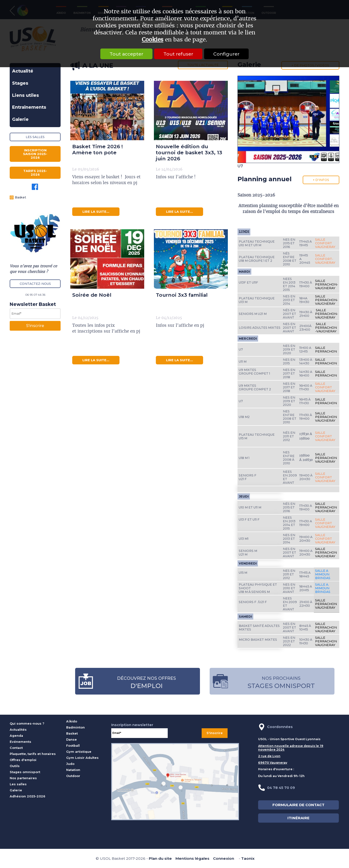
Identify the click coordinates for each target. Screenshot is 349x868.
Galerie (20, 119)
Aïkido (72, 721)
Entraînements (29, 107)
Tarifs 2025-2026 (35, 173)
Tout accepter (124, 54)
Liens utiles (26, 95)
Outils (15, 766)
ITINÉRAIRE (298, 818)
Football (73, 746)
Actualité (23, 71)
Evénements (20, 742)
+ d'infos (321, 180)
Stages (20, 83)
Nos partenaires (23, 778)
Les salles (35, 137)
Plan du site (160, 858)
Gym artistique (79, 752)
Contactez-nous (35, 284)
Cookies (153, 40)
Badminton (75, 727)
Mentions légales (192, 858)
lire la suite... (96, 212)
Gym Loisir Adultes (82, 758)
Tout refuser (178, 54)
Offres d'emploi (23, 760)
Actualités (18, 730)
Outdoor (73, 776)
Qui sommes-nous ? (27, 724)
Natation (73, 770)
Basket (20, 197)
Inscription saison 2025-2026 (35, 154)
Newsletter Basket (33, 304)
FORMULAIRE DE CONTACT (298, 805)
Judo (70, 764)
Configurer (228, 54)
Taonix (248, 858)
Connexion (224, 858)
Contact (16, 748)
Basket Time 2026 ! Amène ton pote (98, 149)
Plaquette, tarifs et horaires (33, 754)
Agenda (16, 736)
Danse (71, 740)
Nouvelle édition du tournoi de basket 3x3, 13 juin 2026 (189, 152)
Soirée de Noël (92, 295)
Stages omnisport (25, 772)
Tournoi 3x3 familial (182, 295)
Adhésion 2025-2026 (28, 796)
